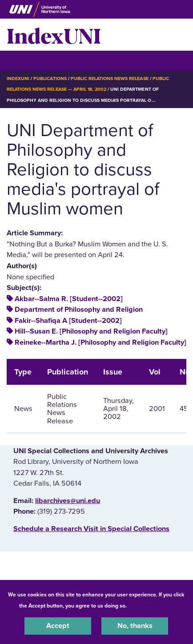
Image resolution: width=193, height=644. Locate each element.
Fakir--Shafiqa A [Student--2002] (68, 321)
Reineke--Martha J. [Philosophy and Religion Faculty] (101, 342)
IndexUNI (54, 35)
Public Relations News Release (110, 78)
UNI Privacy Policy (152, 606)
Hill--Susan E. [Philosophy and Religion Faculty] (91, 331)
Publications (50, 78)
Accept (58, 626)
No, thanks (135, 626)
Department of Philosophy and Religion (79, 310)
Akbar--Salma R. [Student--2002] (69, 299)
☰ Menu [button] (22, 60)
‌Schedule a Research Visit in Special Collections (91, 529)
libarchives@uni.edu (68, 501)
